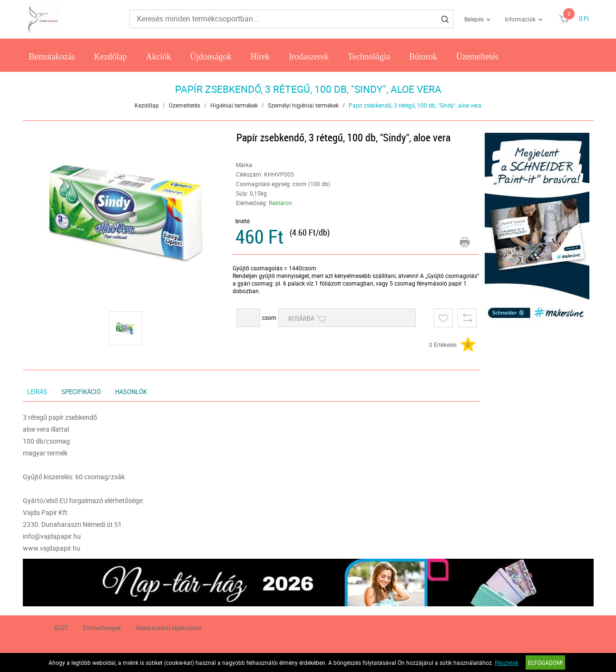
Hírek (260, 57)
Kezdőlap (110, 57)
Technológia (369, 57)
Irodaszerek (309, 57)
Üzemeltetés (477, 57)
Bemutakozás (52, 57)
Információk (520, 19)
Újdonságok (210, 57)
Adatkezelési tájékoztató (169, 628)
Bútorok (423, 57)
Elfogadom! (545, 662)
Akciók (158, 57)
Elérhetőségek (102, 628)
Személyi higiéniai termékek (303, 105)
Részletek (507, 662)
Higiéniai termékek (234, 105)
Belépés (474, 19)
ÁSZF (61, 628)
